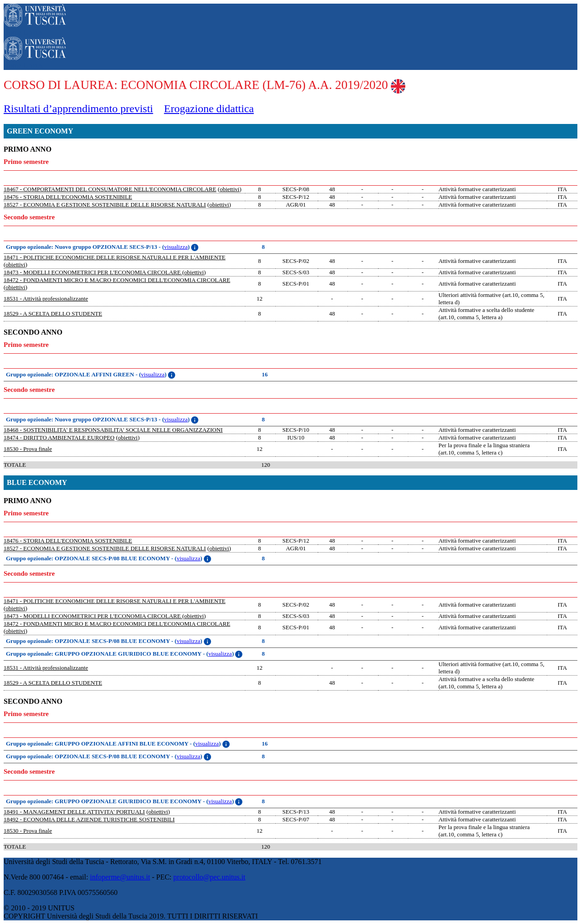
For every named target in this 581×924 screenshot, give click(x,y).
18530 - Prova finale (28, 449)
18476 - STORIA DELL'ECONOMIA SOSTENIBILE (68, 197)
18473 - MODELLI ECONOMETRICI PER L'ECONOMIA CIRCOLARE (93, 272)
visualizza (176, 247)
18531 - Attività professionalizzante (46, 299)
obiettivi (229, 189)
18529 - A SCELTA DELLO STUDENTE (53, 314)
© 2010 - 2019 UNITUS (39, 908)
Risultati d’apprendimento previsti (78, 109)
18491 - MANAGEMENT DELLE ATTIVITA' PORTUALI (74, 812)
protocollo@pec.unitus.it (209, 877)
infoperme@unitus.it (120, 877)
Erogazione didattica (209, 109)
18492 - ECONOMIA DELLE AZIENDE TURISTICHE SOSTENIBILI (89, 819)
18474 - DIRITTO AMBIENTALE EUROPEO (59, 437)
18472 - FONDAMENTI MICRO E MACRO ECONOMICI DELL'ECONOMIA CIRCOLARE (117, 280)
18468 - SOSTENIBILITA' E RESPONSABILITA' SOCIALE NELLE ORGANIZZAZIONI (113, 430)
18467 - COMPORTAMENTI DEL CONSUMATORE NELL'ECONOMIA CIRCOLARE (110, 189)
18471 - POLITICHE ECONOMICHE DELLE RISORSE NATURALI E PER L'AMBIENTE (115, 257)
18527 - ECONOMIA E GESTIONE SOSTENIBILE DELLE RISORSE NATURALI (105, 205)
